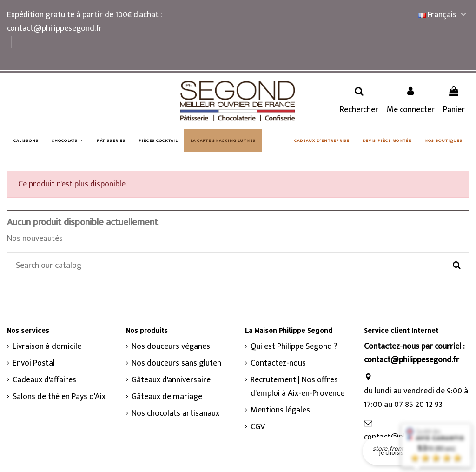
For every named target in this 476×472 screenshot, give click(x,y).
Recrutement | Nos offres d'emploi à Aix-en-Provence (297, 387)
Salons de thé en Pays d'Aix (59, 397)
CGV (258, 427)
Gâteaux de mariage (167, 397)
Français (444, 15)
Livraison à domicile (47, 347)
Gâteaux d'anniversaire (171, 380)
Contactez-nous (278, 363)
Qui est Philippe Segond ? (294, 347)
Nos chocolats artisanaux (175, 414)
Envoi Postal (34, 363)
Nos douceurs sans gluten (176, 363)
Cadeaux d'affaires (44, 380)
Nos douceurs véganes (171, 347)
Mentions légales (280, 410)
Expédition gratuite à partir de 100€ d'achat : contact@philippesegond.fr (84, 22)
